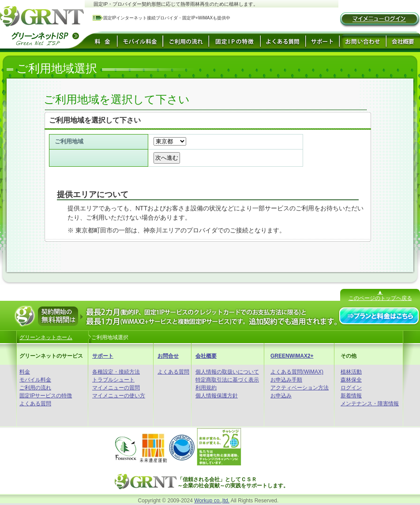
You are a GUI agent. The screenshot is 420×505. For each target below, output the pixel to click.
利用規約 (206, 388)
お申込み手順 (286, 380)
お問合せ (168, 356)
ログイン (351, 388)
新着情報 (351, 396)
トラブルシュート (113, 380)
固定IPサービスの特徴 (46, 396)
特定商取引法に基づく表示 (227, 380)
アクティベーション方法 (300, 388)
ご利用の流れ (35, 388)
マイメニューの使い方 (119, 396)
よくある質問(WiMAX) (297, 372)
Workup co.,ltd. (212, 501)
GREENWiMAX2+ (292, 356)
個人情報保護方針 (217, 396)
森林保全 (351, 380)
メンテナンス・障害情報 (370, 404)
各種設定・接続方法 (116, 372)
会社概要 (206, 356)
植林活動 (351, 372)
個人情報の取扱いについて (227, 372)
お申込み (281, 396)
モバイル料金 (35, 380)
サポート (103, 356)
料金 (25, 372)
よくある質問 (35, 404)
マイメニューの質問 (116, 388)
